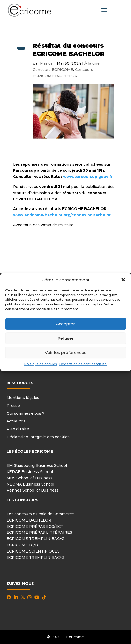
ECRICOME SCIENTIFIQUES (33, 551)
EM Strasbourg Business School (37, 465)
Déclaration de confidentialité (83, 364)
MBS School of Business (30, 478)
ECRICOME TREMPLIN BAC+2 (35, 539)
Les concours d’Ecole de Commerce (40, 514)
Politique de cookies (41, 364)
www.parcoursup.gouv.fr (88, 177)
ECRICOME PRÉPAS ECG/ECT (35, 526)
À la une (92, 63)
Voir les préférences (66, 352)
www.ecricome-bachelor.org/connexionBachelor (62, 215)
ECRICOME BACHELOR (29, 520)
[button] (123, 280)
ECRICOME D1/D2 (24, 545)
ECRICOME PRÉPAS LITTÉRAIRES (39, 532)
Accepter (65, 324)
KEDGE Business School (30, 472)
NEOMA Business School (30, 484)
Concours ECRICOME (53, 70)
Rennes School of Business (33, 490)
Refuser (66, 338)
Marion (47, 63)
